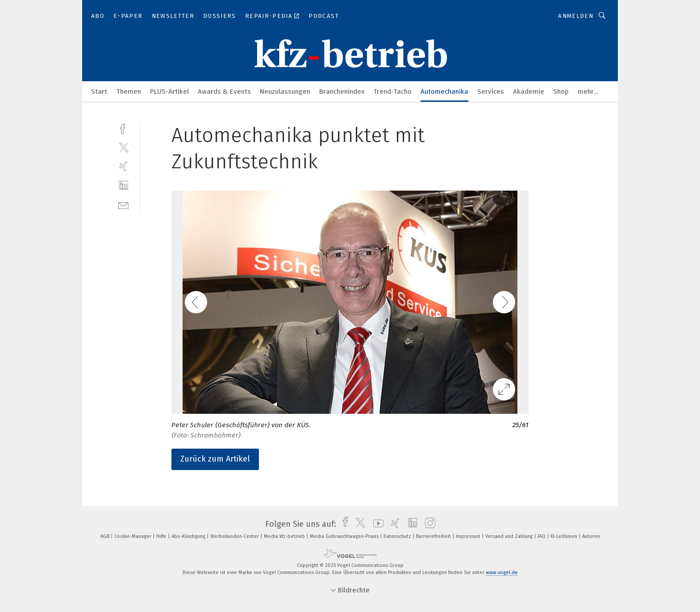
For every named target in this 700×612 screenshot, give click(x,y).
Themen (129, 92)
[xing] (123, 166)
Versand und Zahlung (510, 536)
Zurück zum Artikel (215, 459)
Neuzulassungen (285, 92)
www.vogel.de (502, 572)
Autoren (591, 536)
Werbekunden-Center (235, 536)
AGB (106, 536)
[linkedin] (123, 185)
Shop (561, 92)
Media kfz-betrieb (285, 536)
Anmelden (576, 16)
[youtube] (376, 524)
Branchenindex (342, 92)
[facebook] (123, 128)
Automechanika (444, 92)
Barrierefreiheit (434, 536)
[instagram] (428, 524)
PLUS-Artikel (169, 92)
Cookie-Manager (133, 536)
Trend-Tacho (392, 92)
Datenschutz (398, 536)
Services (491, 92)
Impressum (469, 536)
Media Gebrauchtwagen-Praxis (345, 536)
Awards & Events (224, 92)
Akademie (529, 92)
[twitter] (123, 147)
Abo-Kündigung (189, 536)
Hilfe (162, 536)
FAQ (542, 536)
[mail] (123, 205)
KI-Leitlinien (565, 536)
